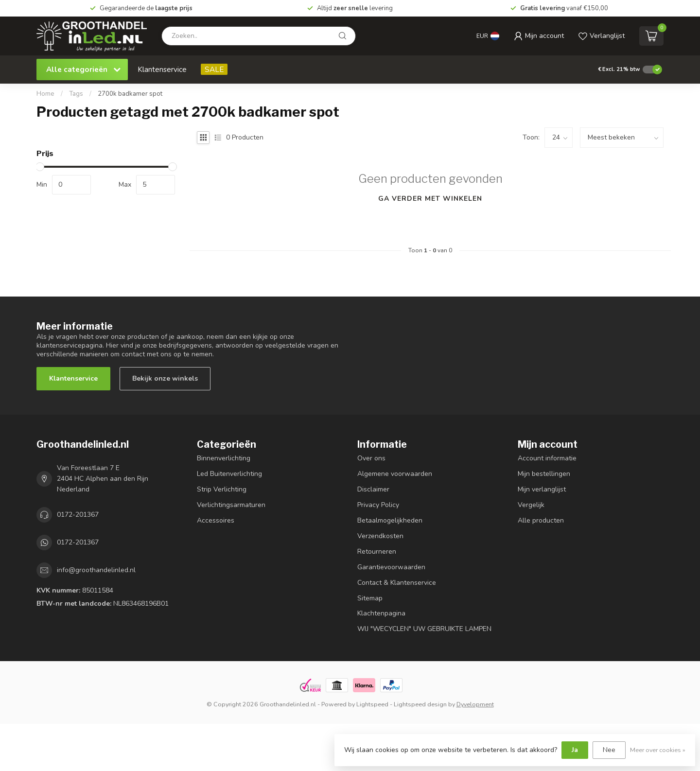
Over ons (371, 458)
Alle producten (541, 520)
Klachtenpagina (381, 613)
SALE (214, 69)
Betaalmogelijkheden (390, 520)
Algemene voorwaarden (395, 474)
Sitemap (370, 598)
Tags (76, 94)
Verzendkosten (380, 536)
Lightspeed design (420, 704)
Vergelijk (531, 505)
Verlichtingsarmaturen (231, 505)
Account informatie (547, 458)
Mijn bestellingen (544, 474)
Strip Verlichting (222, 489)
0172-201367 (78, 515)
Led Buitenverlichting (229, 474)
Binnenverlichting (224, 458)
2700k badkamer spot (130, 94)
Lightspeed (372, 704)
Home (45, 94)
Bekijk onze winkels (165, 378)
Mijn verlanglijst (542, 489)
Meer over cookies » (658, 750)
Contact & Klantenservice (397, 583)
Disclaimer (373, 489)
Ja (575, 750)
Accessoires (216, 520)
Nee (609, 750)
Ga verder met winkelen (430, 199)
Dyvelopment (475, 704)
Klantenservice (162, 69)
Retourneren (377, 552)
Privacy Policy (378, 505)
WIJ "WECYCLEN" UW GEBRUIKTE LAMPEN (424, 629)
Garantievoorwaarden (391, 567)
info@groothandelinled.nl (96, 570)
